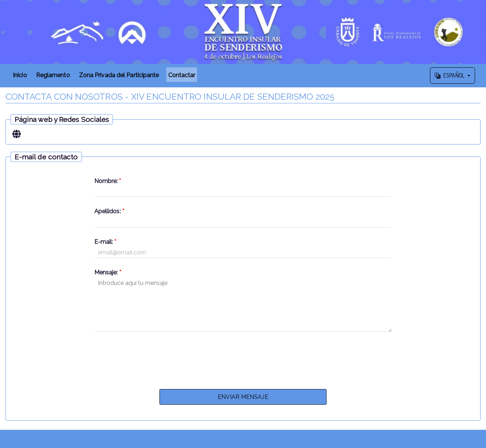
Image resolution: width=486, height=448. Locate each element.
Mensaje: (108, 272)
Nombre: (108, 181)
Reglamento (53, 75)
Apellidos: (109, 211)
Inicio (20, 75)
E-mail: (105, 242)
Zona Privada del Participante (119, 75)
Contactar (182, 75)
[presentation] (243, 358)
